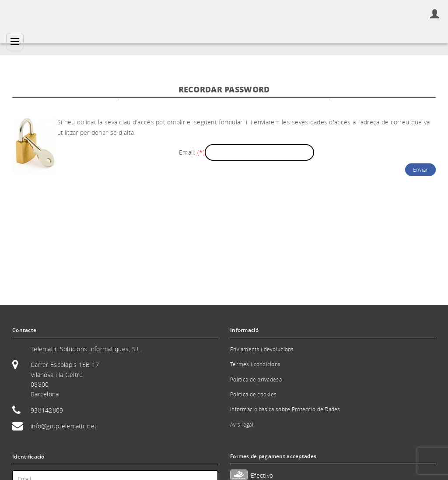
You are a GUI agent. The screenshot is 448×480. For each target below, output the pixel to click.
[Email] (259, 152)
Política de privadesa (256, 379)
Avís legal (242, 425)
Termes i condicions (255, 364)
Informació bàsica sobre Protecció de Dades (285, 409)
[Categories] (15, 42)
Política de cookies (253, 394)
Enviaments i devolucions (262, 349)
